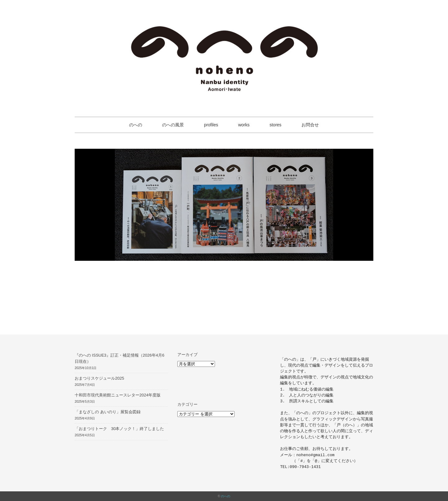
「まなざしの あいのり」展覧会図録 (108, 412)
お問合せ (310, 125)
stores (275, 125)
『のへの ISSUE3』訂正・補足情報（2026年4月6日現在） (119, 358)
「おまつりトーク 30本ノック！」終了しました (119, 429)
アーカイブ (187, 355)
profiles (211, 125)
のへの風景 (173, 125)
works (244, 125)
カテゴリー (187, 404)
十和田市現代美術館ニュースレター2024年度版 (118, 395)
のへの (136, 125)
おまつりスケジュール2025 (99, 378)
